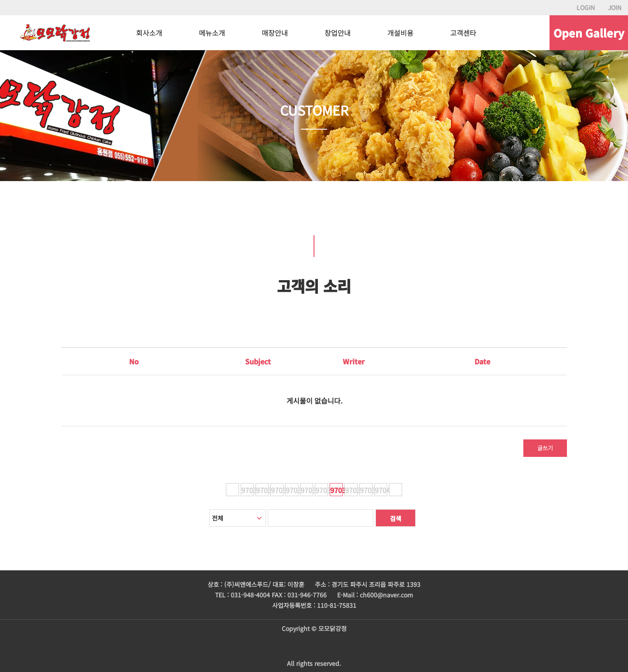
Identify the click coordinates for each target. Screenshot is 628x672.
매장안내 (275, 33)
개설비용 (400, 33)
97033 (277, 490)
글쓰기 (545, 448)
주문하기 (314, 646)
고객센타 (463, 33)
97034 (292, 490)
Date (482, 361)
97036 (322, 490)
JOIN (615, 7)
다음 (396, 490)
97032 (262, 490)
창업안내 (338, 33)
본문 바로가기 (0, 0)
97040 (381, 490)
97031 (247, 490)
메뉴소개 (212, 33)
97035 (307, 490)
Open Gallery (589, 33)
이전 (232, 490)
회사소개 (149, 33)
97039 (366, 490)
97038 (351, 490)
